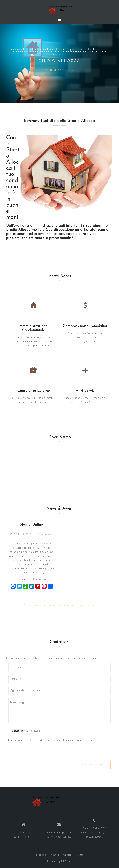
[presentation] (32, 751)
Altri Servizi (86, 391)
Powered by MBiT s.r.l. (60, 861)
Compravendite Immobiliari (86, 326)
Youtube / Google (61, 855)
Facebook (40, 855)
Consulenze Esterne (33, 391)
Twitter (81, 855)
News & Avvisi (46, 534)
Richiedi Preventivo (60, 70)
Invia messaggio (92, 765)
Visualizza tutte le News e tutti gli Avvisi (60, 605)
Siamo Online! (32, 525)
